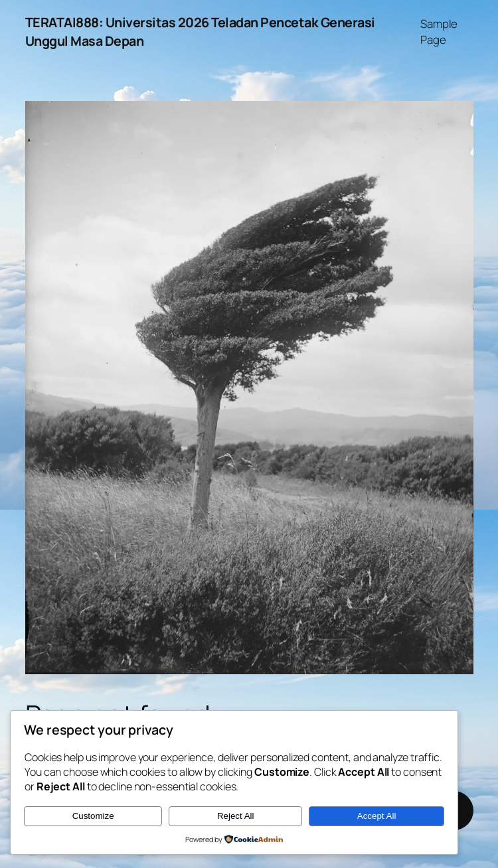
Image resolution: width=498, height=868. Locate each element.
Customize (93, 816)
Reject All (236, 816)
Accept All (377, 816)
